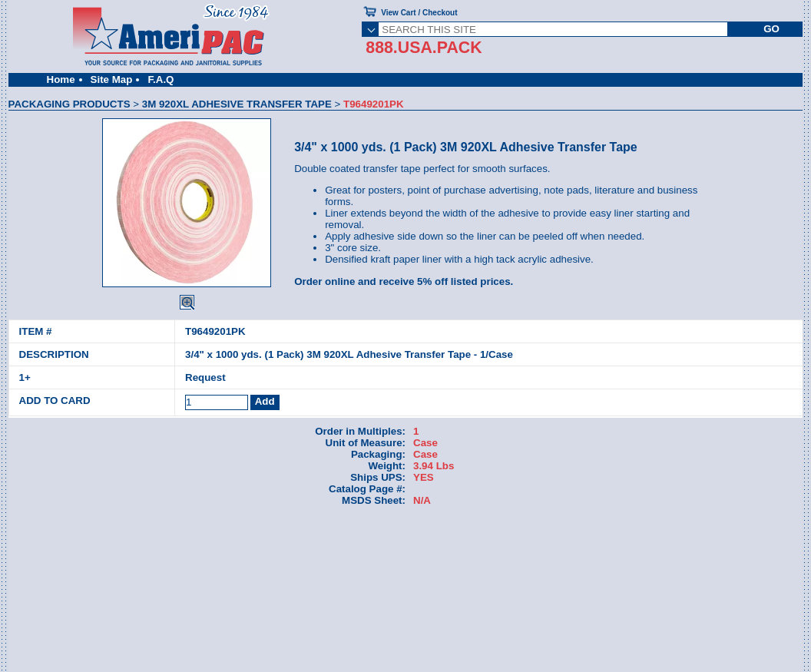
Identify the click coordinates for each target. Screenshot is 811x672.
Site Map (112, 79)
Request (205, 377)
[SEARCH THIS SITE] (553, 29)
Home (61, 79)
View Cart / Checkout (419, 13)
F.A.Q (161, 79)
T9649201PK (215, 331)
